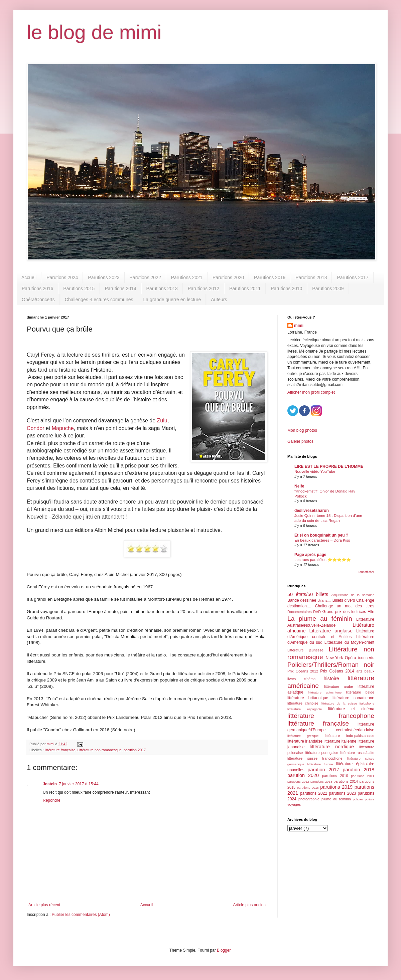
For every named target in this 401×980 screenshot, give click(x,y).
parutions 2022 (314, 793)
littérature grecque (303, 736)
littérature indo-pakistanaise (350, 736)
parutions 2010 (335, 776)
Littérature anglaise (331, 631)
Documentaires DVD (304, 612)
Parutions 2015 (79, 288)
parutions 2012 (298, 781)
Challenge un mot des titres (345, 606)
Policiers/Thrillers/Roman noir (331, 665)
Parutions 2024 (62, 277)
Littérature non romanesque (99, 750)
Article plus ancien (249, 905)
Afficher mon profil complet (311, 392)
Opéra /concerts (360, 658)
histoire (331, 678)
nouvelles (296, 770)
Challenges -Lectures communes (99, 300)
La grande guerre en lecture (172, 300)
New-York (335, 658)
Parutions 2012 (204, 288)
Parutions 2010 (286, 288)
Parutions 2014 (120, 288)
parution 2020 (303, 775)
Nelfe (299, 486)
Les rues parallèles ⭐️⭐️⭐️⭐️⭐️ (323, 560)
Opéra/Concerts (38, 300)
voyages (294, 804)
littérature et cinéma (351, 709)
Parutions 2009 (328, 288)
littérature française (60, 750)
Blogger (224, 950)
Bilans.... (324, 600)
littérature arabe (339, 687)
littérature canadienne (353, 698)
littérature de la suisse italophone (348, 703)
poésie (370, 799)
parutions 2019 (336, 787)
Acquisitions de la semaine (353, 595)
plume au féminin (336, 799)
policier (358, 799)
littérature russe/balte (357, 753)
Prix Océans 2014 (337, 671)
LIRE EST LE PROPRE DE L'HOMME (329, 466)
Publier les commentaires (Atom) (81, 915)
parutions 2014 (346, 781)
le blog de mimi (94, 32)
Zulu (162, 421)
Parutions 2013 (162, 288)
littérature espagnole (305, 709)
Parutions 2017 (353, 277)
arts (359, 671)
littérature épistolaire (355, 764)
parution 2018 (359, 770)
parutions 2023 (342, 793)
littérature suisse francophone (315, 758)
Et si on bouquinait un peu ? (321, 535)
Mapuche (63, 428)
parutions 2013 (321, 781)
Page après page (310, 555)
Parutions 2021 (187, 277)
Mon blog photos (302, 430)
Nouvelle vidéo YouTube (315, 471)
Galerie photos (300, 441)
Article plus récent (44, 905)
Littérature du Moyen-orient (349, 642)
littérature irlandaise (305, 741)
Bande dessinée (302, 600)
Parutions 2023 (104, 277)
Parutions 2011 (245, 288)
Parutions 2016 (37, 288)
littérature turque (320, 764)
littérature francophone (331, 716)
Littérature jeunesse (305, 650)
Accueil (29, 277)
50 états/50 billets (308, 594)
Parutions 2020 (228, 277)
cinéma (310, 679)
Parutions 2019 (270, 277)
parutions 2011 (363, 776)
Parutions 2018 (311, 277)
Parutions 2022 (145, 277)
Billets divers (344, 600)
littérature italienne (340, 741)
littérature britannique (308, 698)
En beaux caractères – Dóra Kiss (322, 540)
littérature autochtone (325, 692)
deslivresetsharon (312, 511)
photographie (309, 799)
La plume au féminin (320, 619)
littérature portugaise (321, 753)
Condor (35, 428)
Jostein (50, 784)
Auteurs (219, 300)
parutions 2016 (308, 788)
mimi (299, 326)
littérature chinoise (303, 703)
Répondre (52, 800)
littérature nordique (332, 747)
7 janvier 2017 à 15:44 (79, 784)
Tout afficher (366, 572)
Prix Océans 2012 (303, 671)
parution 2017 (135, 750)
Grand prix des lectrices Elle (349, 612)
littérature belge (360, 692)
